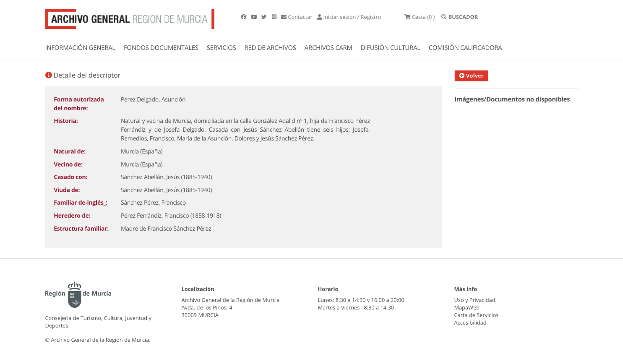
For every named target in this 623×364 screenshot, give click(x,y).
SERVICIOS (222, 48)
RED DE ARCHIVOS (270, 48)
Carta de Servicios (477, 315)
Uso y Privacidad (475, 300)
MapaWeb (467, 307)
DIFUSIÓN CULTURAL (391, 48)
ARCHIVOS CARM (328, 48)
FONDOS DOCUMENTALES (161, 48)
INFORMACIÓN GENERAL (80, 48)
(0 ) (420, 17)
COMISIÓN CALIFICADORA (465, 48)
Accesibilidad (471, 322)
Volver (476, 75)
